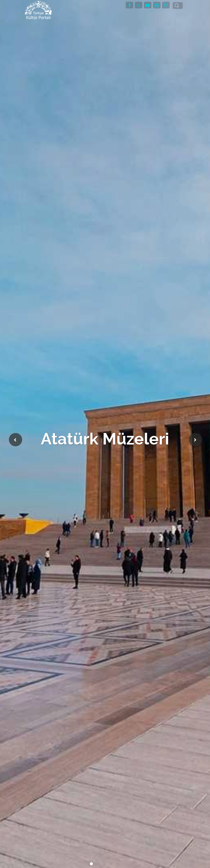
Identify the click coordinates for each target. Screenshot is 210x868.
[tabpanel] (105, 434)
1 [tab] (92, 865)
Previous (16, 440)
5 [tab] (118, 865)
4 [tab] (112, 865)
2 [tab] (98, 865)
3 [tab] (105, 865)
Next (195, 440)
